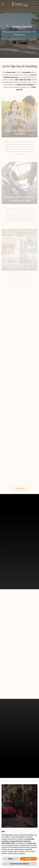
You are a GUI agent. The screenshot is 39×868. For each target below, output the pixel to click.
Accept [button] (28, 859)
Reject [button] (11, 859)
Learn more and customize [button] (19, 864)
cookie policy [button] (32, 843)
